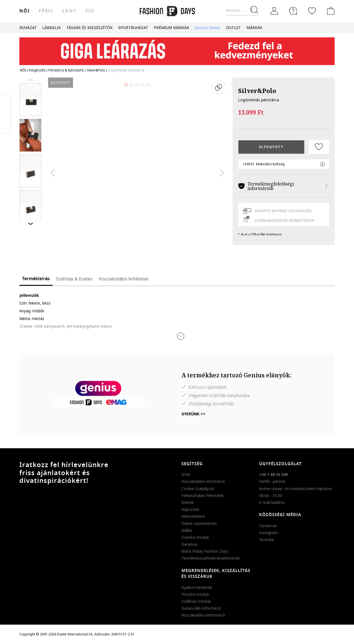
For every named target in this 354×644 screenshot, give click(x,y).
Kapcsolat (190, 509)
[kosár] (330, 11)
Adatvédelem (193, 516)
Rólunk (188, 502)
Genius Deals (208, 28)
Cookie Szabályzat (198, 489)
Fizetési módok (195, 537)
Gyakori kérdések (197, 587)
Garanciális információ (201, 608)
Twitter (5, 125)
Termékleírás (36, 279)
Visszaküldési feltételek (124, 279)
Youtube (267, 539)
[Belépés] (274, 11)
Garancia (189, 544)
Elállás (187, 530)
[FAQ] (293, 11)
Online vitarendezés (199, 523)
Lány (69, 11)
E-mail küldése (272, 502)
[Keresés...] (242, 10)
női (25, 11)
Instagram (269, 533)
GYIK (186, 474)
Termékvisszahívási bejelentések (211, 558)
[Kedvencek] (312, 11)
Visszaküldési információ (203, 481)
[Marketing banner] (177, 49)
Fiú (90, 11)
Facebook (268, 526)
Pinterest (5, 114)
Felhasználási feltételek (202, 495)
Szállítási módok (196, 601)
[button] (181, 336)
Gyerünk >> (193, 414)
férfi (46, 11)
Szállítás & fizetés (74, 279)
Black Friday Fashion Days (205, 551)
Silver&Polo (257, 91)
